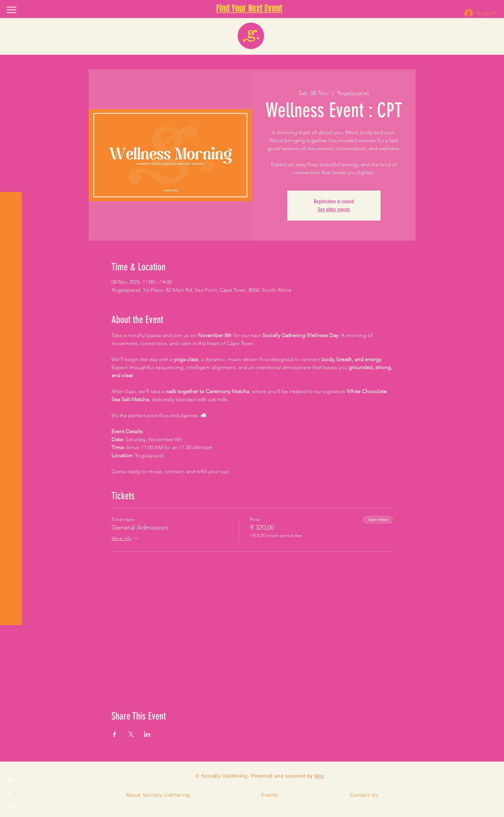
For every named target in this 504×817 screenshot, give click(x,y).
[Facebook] (10, 794)
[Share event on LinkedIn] (147, 734)
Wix (319, 776)
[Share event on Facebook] (115, 734)
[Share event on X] (131, 734)
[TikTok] (10, 780)
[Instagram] (10, 807)
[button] (12, 10)
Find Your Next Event (249, 8)
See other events (334, 209)
